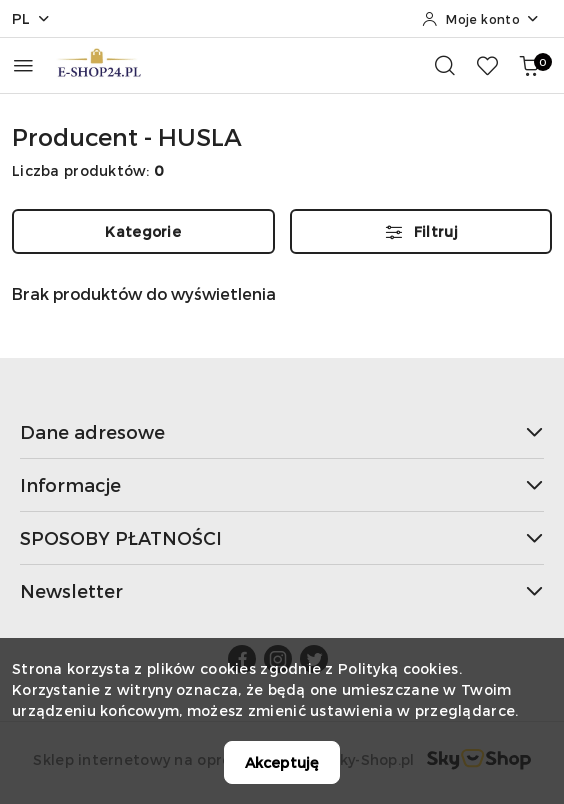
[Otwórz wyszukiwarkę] (445, 65)
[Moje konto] (481, 19)
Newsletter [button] (282, 590)
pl (31, 18)
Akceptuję (282, 762)
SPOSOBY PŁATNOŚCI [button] (282, 537)
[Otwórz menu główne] (23, 65)
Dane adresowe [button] (282, 431)
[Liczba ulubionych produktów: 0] (487, 65)
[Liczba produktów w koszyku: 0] (529, 65)
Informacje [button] (282, 484)
